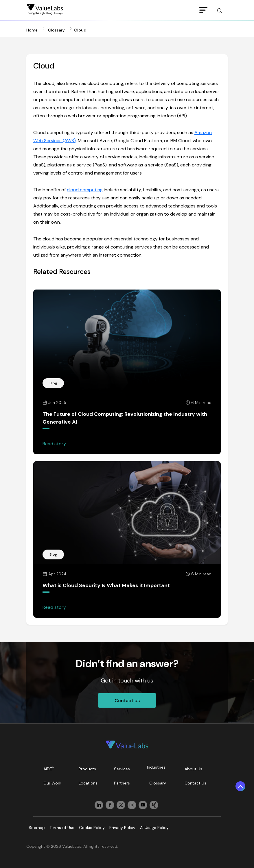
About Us (193, 769)
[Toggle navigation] (203, 10)
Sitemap (37, 828)
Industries (156, 767)
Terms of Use (62, 828)
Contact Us (195, 783)
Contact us (127, 701)
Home (32, 30)
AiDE (49, 769)
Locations (88, 783)
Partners (122, 783)
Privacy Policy (122, 828)
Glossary (56, 30)
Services (122, 769)
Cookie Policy (92, 828)
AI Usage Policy (154, 828)
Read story (54, 444)
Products (87, 769)
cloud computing (85, 190)
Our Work (52, 783)
